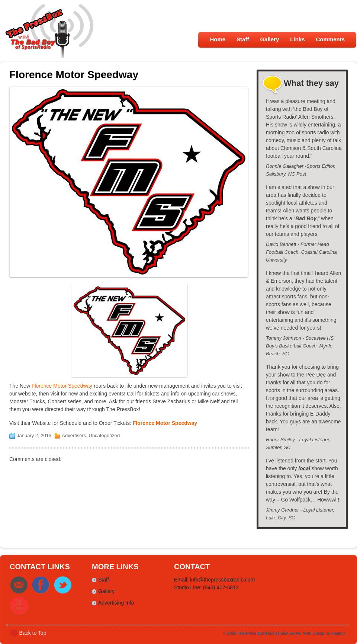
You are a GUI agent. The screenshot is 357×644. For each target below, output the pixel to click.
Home (218, 39)
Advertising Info (116, 603)
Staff (243, 39)
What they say (311, 83)
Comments (330, 39)
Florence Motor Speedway (62, 386)
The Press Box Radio (257, 633)
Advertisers (74, 435)
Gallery (269, 39)
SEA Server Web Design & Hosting (313, 633)
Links (297, 39)
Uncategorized (104, 435)
